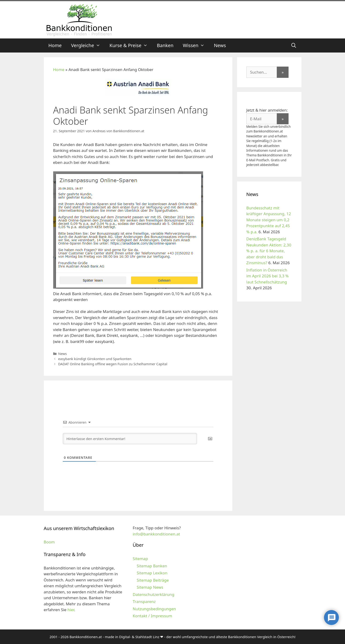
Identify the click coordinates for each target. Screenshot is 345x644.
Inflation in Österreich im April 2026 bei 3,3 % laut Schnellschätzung (268, 276)
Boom (49, 542)
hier (71, 610)
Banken (165, 45)
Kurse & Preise (131, 45)
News (220, 45)
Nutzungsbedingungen (154, 609)
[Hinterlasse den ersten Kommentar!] (130, 439)
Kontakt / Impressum (152, 616)
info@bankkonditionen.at (156, 534)
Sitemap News (150, 587)
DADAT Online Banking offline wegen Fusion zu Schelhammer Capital (113, 364)
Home (55, 45)
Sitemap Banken (152, 566)
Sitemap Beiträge (153, 580)
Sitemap (140, 559)
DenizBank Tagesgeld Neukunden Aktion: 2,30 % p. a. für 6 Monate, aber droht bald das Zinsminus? (269, 251)
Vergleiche (88, 45)
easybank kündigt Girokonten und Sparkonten (95, 359)
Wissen (196, 45)
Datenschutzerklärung (153, 594)
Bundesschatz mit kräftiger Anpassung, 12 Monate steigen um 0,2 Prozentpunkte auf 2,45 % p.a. (269, 220)
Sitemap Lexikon (152, 573)
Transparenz (144, 601)
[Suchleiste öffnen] (294, 45)
